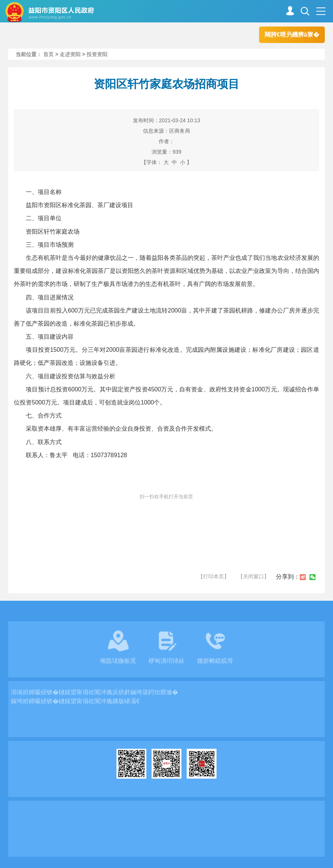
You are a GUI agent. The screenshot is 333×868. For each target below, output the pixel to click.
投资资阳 (97, 54)
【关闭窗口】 (253, 576)
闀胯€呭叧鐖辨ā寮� (292, 35)
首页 (49, 54)
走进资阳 (70, 54)
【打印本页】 (214, 576)
